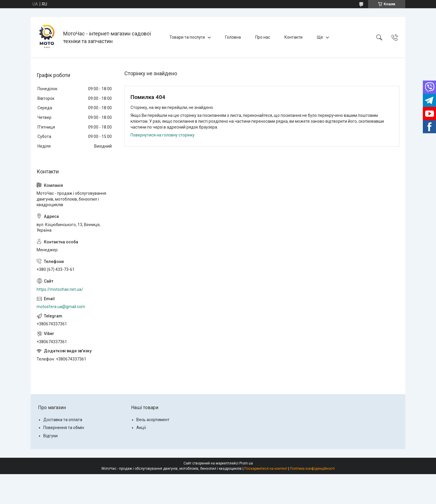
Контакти (293, 37)
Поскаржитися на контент (266, 469)
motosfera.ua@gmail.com (61, 307)
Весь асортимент (153, 420)
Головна (233, 37)
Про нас (263, 37)
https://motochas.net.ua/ (60, 289)
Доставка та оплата (63, 420)
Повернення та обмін (64, 428)
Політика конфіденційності (312, 469)
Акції (141, 428)
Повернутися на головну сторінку (163, 135)
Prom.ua (246, 463)
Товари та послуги (187, 37)
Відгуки (50, 436)
